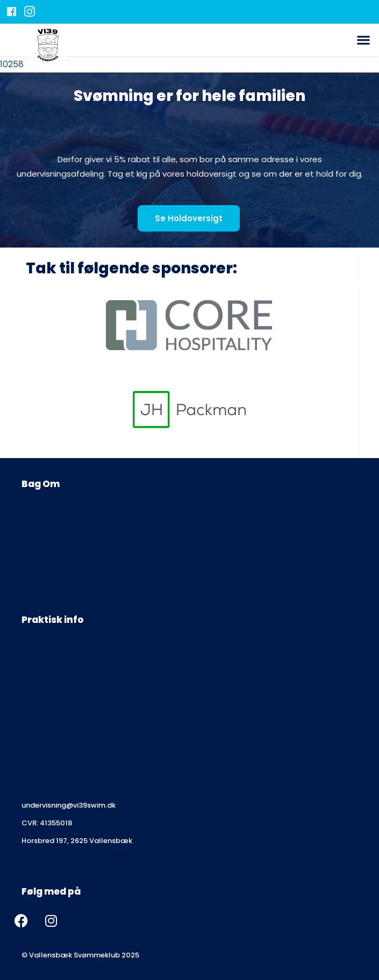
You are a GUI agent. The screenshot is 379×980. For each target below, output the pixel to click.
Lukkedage (41, 687)
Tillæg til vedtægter (58, 569)
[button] (363, 40)
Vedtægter (42, 551)
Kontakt (42, 756)
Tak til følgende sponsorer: (131, 268)
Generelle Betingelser (59, 516)
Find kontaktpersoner (59, 787)
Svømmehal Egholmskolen (69, 669)
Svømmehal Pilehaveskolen (70, 652)
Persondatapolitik (53, 533)
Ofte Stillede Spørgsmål (65, 705)
